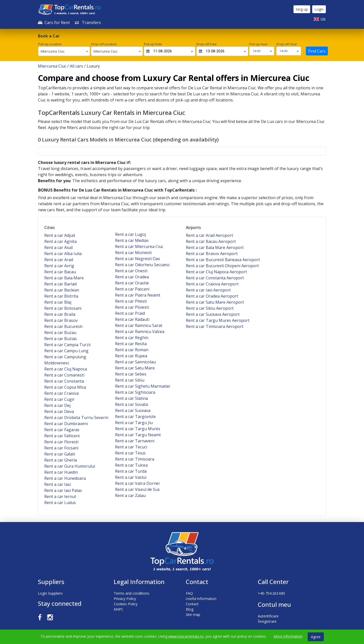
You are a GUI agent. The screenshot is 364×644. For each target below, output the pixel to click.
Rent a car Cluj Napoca (66, 369)
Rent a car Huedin (61, 472)
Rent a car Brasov (61, 320)
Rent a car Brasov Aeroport (212, 254)
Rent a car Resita (131, 344)
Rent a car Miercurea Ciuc (139, 246)
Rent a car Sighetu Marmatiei (143, 386)
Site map (193, 615)
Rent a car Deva (59, 411)
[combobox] (64, 51)
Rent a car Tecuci (131, 447)
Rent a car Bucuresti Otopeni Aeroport (222, 266)
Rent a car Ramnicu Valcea (140, 331)
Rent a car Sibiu (130, 380)
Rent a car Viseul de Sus (137, 489)
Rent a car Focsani (61, 448)
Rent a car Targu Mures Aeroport (218, 320)
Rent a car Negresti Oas (138, 259)
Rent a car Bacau (60, 272)
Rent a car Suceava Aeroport (213, 314)
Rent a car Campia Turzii (67, 345)
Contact (192, 604)
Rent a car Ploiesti (132, 307)
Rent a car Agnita (60, 241)
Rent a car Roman (132, 350)
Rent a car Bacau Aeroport (211, 241)
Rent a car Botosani (63, 308)
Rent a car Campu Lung (66, 351)
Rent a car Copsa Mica (65, 387)
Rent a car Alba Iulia (63, 254)
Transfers (88, 23)
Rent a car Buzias (61, 339)
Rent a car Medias (132, 240)
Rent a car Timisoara (135, 459)
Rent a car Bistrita (61, 296)
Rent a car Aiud (58, 247)
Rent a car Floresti (61, 442)
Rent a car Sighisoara (135, 392)
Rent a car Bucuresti (63, 326)
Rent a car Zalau (130, 495)
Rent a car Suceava (133, 410)
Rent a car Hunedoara (65, 478)
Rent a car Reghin (132, 338)
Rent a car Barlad (60, 284)
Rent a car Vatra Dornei (137, 483)
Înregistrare (267, 621)
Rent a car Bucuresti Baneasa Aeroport (223, 260)
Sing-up (302, 9)
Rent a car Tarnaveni (135, 441)
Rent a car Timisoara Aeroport (215, 326)
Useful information (201, 599)
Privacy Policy (125, 599)
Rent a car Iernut (60, 496)
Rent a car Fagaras (62, 430)
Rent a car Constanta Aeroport (215, 278)
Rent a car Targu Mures (138, 429)
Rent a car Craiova (61, 393)
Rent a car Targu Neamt (138, 435)
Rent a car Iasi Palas (63, 490)
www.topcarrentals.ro (186, 636)
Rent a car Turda (131, 471)
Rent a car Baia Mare (64, 278)
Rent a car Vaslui (131, 477)
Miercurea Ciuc (52, 66)
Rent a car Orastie (132, 283)
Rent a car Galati (60, 454)
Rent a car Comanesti (64, 375)
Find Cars (317, 51)
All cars (76, 66)
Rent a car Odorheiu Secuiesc (142, 265)
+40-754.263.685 (271, 593)
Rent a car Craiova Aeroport (212, 284)
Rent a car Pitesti (131, 301)
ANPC (119, 609)
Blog (190, 609)
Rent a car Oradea (132, 277)
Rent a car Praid (130, 313)
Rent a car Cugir (59, 399)
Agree (316, 637)
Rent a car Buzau (60, 333)
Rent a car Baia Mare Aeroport (215, 247)
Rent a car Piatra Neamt (138, 295)
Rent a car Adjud (60, 235)
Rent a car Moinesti (133, 253)
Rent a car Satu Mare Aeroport (215, 302)
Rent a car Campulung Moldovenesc (65, 360)
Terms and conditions (132, 593)
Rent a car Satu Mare (135, 368)
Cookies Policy (126, 604)
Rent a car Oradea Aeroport (212, 296)
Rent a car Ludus (60, 503)
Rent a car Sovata (131, 404)
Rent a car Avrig (59, 266)
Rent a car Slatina (131, 398)
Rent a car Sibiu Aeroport (210, 308)
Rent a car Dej (57, 405)
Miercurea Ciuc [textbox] (53, 51)
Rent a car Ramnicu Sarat (139, 325)
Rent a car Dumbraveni (66, 424)
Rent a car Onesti (131, 271)
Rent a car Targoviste (135, 417)
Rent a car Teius (130, 453)
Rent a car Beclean (62, 290)
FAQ (189, 593)
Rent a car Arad (59, 260)
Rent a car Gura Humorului (70, 466)
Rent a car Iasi (58, 484)
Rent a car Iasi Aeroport (208, 290)
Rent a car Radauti (132, 319)
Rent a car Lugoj (130, 234)
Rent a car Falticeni (62, 436)
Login (319, 9)
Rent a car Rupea (131, 356)
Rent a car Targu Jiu (134, 423)
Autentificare (268, 616)
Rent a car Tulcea (131, 465)
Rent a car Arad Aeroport (209, 235)
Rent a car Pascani (132, 289)
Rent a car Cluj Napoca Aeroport (216, 272)
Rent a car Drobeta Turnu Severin (76, 418)
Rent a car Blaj (58, 302)
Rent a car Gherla (61, 460)
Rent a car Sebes (131, 374)
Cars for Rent (54, 23)
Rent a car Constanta (64, 381)
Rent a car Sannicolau (135, 362)
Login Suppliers (50, 593)
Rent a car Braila (60, 314)
